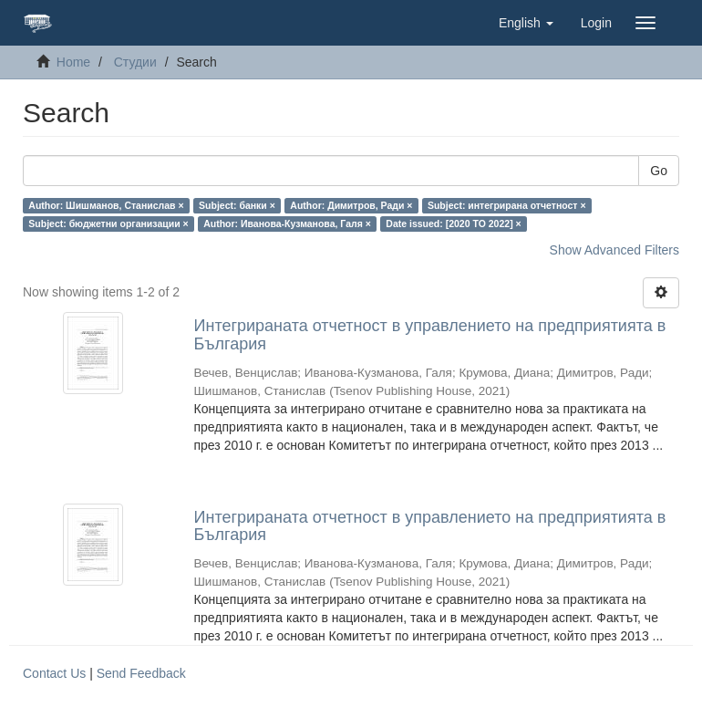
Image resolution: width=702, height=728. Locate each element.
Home (73, 62)
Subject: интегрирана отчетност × (507, 205)
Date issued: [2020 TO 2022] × (453, 224)
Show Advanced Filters (614, 250)
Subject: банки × (237, 205)
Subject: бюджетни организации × (108, 224)
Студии (135, 62)
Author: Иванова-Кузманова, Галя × (287, 224)
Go (659, 171)
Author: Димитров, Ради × (351, 205)
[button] (526, 23)
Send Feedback (141, 673)
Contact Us (54, 673)
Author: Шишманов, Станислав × (106, 205)
